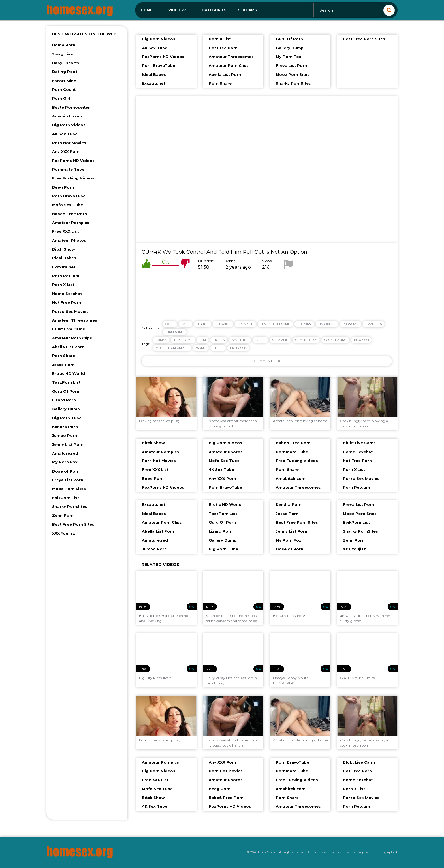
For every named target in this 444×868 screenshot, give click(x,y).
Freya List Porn (68, 480)
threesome (183, 340)
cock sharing (335, 340)
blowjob (361, 340)
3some (201, 348)
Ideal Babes (64, 258)
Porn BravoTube (69, 196)
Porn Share (64, 356)
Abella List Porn (68, 347)
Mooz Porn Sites (69, 489)
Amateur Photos (69, 240)
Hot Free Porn (67, 302)
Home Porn (64, 45)
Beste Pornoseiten (71, 107)
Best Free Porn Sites (73, 524)
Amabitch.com (67, 116)
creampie (280, 340)
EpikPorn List (66, 498)
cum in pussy (306, 340)
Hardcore (327, 324)
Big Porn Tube (67, 418)
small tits (240, 340)
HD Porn (304, 324)
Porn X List (63, 285)
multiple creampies (172, 348)
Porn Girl (61, 98)
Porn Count (64, 90)
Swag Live (62, 54)
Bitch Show (64, 249)
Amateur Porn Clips (72, 338)
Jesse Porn (63, 365)
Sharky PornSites (70, 507)
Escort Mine (64, 81)
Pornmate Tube (68, 169)
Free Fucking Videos (73, 178)
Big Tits (202, 324)
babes (260, 340)
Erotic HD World (69, 374)
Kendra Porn (65, 427)
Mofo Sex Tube (68, 205)
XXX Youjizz (64, 533)
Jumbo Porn (65, 436)
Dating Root (65, 72)
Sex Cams (247, 10)
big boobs (238, 348)
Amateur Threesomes (75, 320)
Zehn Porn (63, 515)
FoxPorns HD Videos (73, 161)
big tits (219, 340)
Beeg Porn (63, 187)
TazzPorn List (66, 382)
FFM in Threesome (275, 324)
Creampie (245, 324)
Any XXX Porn (66, 152)
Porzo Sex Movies (70, 312)
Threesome (175, 332)
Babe (185, 324)
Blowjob (223, 324)
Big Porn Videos (69, 125)
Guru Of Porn (66, 391)
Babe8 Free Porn (70, 214)
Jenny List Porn (68, 445)
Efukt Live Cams (69, 329)
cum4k (161, 340)
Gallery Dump (66, 409)
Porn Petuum (66, 276)
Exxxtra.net (64, 267)
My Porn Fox (65, 462)
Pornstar (350, 324)
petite (218, 348)
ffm (203, 340)
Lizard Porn (64, 400)
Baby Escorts (66, 63)
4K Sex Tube (65, 134)
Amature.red (65, 453)
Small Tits (374, 324)
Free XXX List (65, 231)
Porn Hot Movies (69, 143)
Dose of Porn (66, 471)
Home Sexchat (67, 294)
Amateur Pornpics (71, 223)
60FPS (170, 324)
